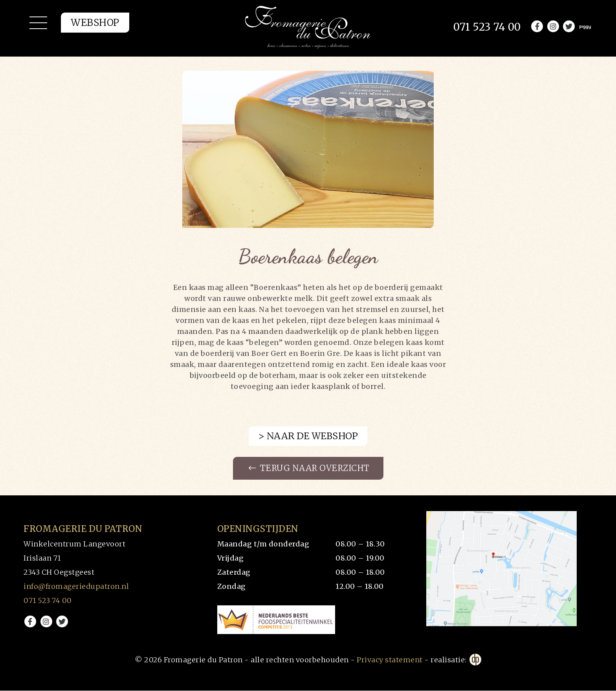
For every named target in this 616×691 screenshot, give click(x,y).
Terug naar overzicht (309, 469)
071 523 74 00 (48, 601)
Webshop (95, 26)
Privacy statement (390, 660)
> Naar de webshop (308, 436)
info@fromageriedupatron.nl (76, 587)
